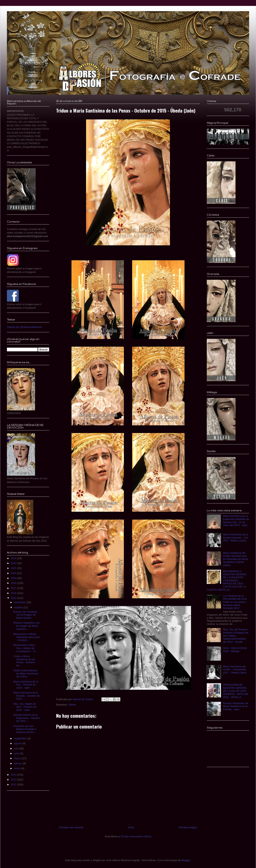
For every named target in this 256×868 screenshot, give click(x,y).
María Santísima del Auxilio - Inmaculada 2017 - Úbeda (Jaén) (235, 669)
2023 (14, 558)
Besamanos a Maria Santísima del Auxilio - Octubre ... (26, 637)
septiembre (21, 738)
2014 (14, 775)
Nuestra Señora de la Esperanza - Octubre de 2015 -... (26, 718)
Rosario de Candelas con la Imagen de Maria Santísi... (25, 615)
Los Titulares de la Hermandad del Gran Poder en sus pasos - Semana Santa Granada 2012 (235, 602)
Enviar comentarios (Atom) (136, 836)
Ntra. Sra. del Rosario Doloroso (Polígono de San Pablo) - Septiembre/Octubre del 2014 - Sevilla (236, 636)
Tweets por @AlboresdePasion (25, 327)
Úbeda (72, 705)
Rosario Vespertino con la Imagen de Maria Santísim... (26, 626)
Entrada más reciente (71, 827)
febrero (18, 763)
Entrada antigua (188, 827)
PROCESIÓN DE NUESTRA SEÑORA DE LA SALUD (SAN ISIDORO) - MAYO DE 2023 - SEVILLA (236, 691)
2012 (14, 784)
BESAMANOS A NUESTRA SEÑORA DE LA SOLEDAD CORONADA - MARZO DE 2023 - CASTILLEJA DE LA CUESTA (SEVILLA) (227, 580)
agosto (18, 743)
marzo (18, 758)
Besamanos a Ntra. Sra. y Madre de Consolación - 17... (25, 648)
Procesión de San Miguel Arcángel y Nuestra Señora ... (25, 729)
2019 (14, 578)
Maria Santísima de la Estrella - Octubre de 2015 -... (26, 696)
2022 (14, 563)
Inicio (131, 827)
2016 (14, 593)
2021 (14, 568)
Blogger (186, 860)
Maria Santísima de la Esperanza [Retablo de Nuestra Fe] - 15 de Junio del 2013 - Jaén (236, 521)
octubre (19, 607)
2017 (14, 588)
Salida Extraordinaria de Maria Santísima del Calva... (26, 673)
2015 (14, 598)
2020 (14, 573)
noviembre (20, 602)
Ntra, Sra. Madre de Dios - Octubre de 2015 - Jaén (25, 707)
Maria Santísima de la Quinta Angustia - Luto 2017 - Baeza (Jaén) (236, 537)
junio (17, 753)
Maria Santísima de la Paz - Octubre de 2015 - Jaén (26, 685)
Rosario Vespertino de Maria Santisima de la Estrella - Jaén (236, 706)
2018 (14, 583)
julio (17, 748)
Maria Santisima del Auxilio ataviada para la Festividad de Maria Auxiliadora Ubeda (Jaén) (235, 559)
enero (18, 768)
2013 (14, 780)
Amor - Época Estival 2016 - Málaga (235, 650)
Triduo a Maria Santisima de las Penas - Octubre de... (24, 661)
